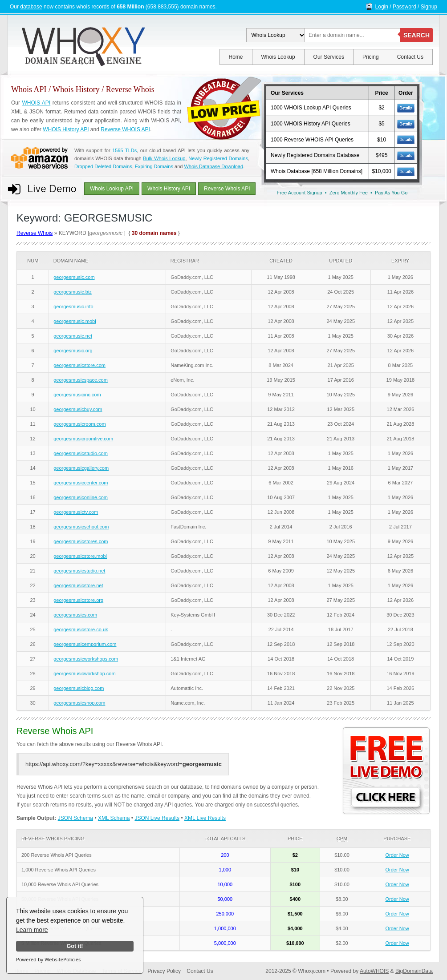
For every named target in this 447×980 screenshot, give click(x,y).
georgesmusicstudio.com (81, 453)
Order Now (397, 855)
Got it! (75, 946)
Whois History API (169, 189)
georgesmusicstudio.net (79, 571)
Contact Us (410, 57)
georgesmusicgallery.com (81, 468)
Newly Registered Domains (218, 158)
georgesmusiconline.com (81, 497)
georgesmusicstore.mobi (80, 556)
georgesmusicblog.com (79, 688)
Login (382, 7)
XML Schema (114, 818)
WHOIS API (36, 103)
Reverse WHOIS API (125, 129)
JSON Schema (75, 818)
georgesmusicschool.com (81, 527)
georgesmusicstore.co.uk (81, 629)
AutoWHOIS (374, 971)
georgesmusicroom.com (79, 424)
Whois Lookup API (112, 189)
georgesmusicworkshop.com (84, 673)
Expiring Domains (154, 166)
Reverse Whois (35, 233)
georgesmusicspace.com (81, 380)
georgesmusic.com (74, 277)
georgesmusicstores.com (81, 541)
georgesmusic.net (73, 336)
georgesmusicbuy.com (78, 409)
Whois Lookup (278, 57)
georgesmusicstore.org (78, 600)
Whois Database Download (213, 166)
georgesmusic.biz (73, 292)
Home (236, 57)
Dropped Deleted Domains (103, 166)
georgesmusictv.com (76, 512)
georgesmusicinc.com (77, 395)
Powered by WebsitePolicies (48, 959)
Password (404, 7)
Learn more (32, 930)
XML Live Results (205, 818)
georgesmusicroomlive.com (83, 439)
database (31, 7)
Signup (429, 7)
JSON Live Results (157, 818)
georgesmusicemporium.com (85, 644)
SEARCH (417, 35)
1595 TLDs (124, 150)
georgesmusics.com (75, 615)
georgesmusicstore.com (79, 365)
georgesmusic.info (73, 307)
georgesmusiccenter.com (81, 483)
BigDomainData (414, 971)
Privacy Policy (164, 971)
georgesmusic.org (73, 351)
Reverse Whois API (227, 189)
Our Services (329, 57)
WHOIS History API (66, 129)
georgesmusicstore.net (78, 585)
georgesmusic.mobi (75, 321)
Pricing (371, 57)
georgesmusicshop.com (79, 703)
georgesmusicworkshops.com (86, 659)
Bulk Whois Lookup (164, 158)
